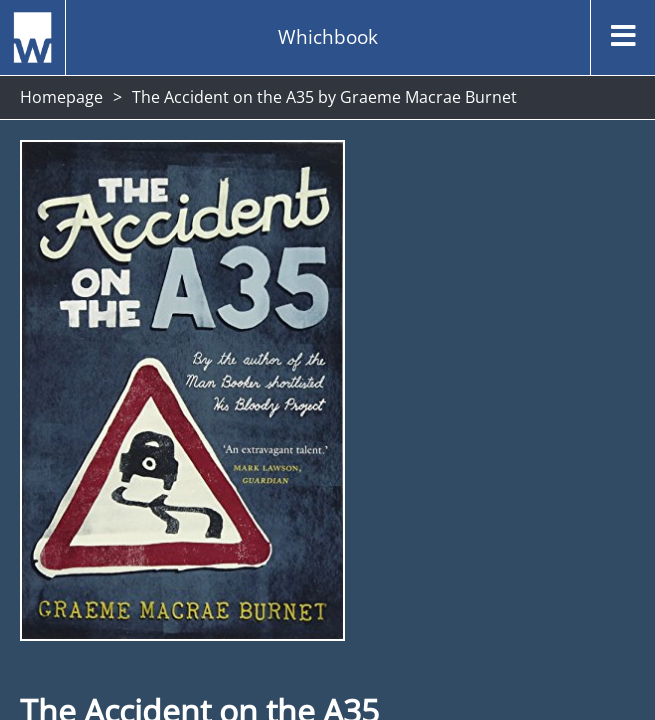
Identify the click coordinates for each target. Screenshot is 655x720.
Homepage (61, 97)
